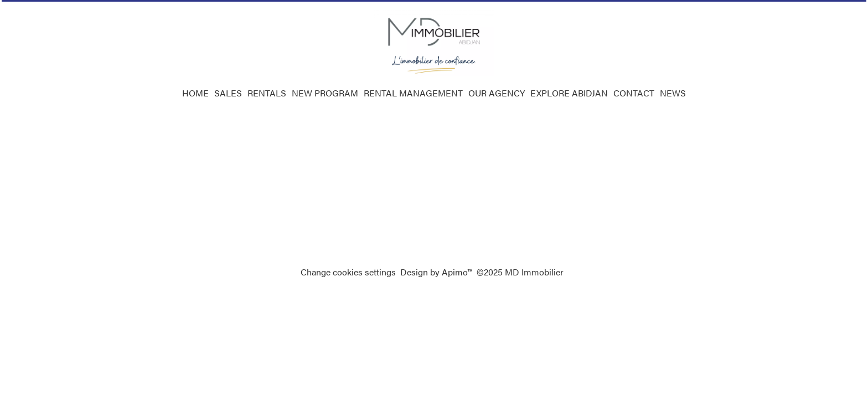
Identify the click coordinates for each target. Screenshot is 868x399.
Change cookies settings (348, 272)
